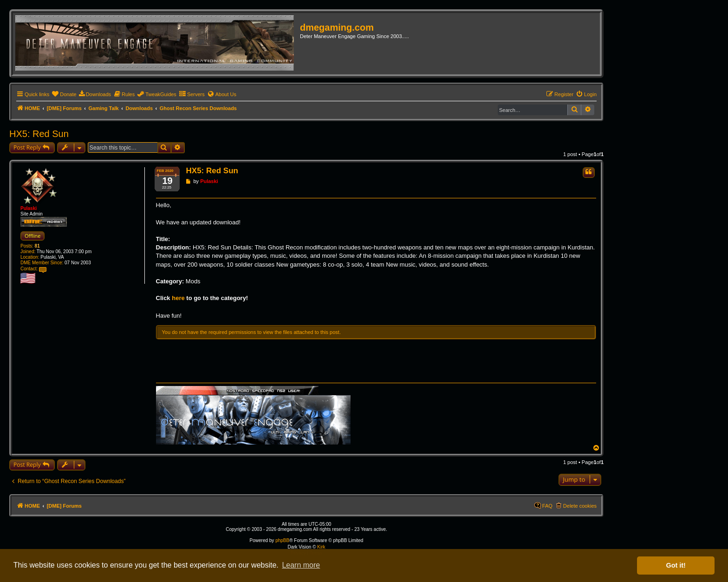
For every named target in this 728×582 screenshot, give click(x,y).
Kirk (321, 547)
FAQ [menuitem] (547, 506)
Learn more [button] (301, 565)
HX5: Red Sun (39, 134)
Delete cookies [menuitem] (580, 506)
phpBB (282, 540)
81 (37, 246)
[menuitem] (64, 94)
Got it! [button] (676, 565)
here (178, 298)
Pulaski (29, 208)
